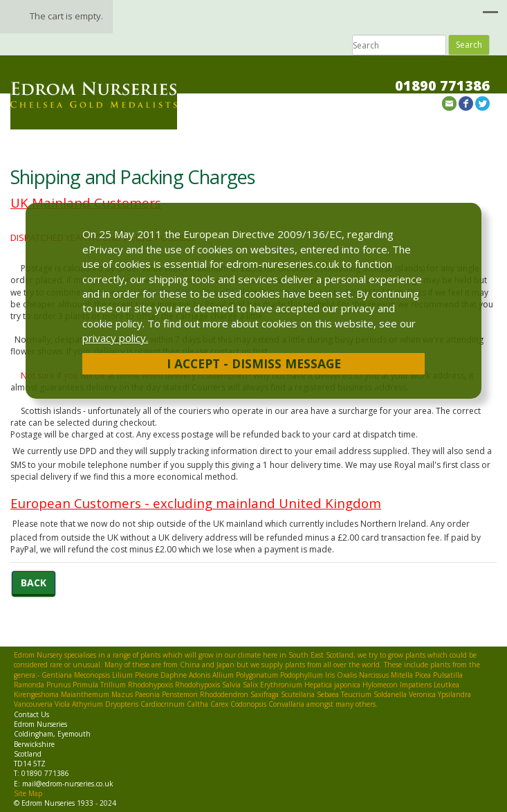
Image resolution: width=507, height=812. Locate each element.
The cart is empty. (66, 16)
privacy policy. (115, 338)
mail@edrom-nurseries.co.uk (68, 784)
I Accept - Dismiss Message (254, 363)
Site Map (28, 793)
